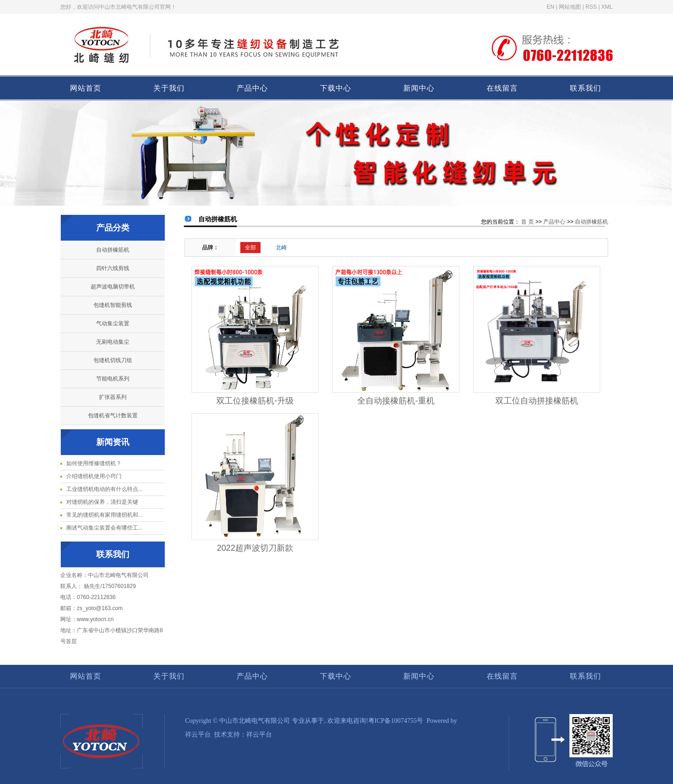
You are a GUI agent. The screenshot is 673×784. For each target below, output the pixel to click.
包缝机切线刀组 (113, 360)
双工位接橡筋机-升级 (255, 401)
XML (607, 7)
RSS (591, 7)
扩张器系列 (113, 397)
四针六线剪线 (113, 268)
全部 (250, 248)
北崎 (281, 248)
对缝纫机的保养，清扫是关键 (102, 502)
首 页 (527, 222)
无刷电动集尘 (113, 342)
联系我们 (586, 88)
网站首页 (86, 88)
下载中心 (336, 88)
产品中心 (252, 88)
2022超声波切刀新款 (255, 548)
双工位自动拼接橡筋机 (537, 401)
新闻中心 (419, 88)
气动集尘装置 (113, 323)
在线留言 (502, 88)
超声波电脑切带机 (113, 287)
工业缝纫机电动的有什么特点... (104, 489)
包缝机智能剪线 (113, 305)
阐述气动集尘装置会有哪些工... (104, 528)
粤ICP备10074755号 (396, 721)
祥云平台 (198, 735)
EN (551, 7)
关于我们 (169, 88)
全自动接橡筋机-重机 (396, 401)
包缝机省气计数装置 (113, 415)
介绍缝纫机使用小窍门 (94, 476)
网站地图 (570, 7)
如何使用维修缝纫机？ (94, 463)
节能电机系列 (113, 379)
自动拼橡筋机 (113, 250)
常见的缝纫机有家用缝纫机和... (104, 515)
